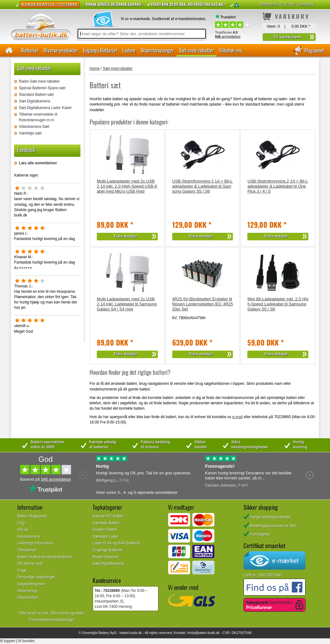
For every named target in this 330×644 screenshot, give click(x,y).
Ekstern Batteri (105, 530)
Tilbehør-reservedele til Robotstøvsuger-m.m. (38, 117)
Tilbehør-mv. (231, 50)
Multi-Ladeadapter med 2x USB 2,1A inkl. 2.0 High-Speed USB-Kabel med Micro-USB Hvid (127, 186)
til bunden (27, 641)
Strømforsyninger (157, 50)
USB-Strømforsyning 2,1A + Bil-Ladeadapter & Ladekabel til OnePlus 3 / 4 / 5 (278, 186)
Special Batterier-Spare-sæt (42, 88)
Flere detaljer (126, 236)
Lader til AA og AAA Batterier (117, 543)
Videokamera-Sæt (34, 127)
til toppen (8, 641)
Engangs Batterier (100, 50)
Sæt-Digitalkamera (34, 101)
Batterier (30, 50)
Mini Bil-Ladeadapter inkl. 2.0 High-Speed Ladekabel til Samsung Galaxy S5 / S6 (278, 304)
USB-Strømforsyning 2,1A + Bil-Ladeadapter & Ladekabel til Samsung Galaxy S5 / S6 (202, 186)
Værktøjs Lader (106, 537)
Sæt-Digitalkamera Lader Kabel (45, 108)
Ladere (129, 50)
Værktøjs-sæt (30, 133)
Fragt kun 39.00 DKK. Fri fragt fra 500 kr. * (189, 4)
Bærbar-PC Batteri (108, 516)
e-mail (237, 417)
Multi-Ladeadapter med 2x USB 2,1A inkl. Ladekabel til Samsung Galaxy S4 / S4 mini (127, 304)
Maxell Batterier (106, 557)
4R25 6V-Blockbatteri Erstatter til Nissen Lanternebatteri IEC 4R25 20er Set (203, 304)
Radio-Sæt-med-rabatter (39, 81)
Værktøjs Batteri (106, 523)
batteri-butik (128, 633)
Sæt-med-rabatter (196, 50)
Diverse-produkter (61, 50)
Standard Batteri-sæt (36, 95)
